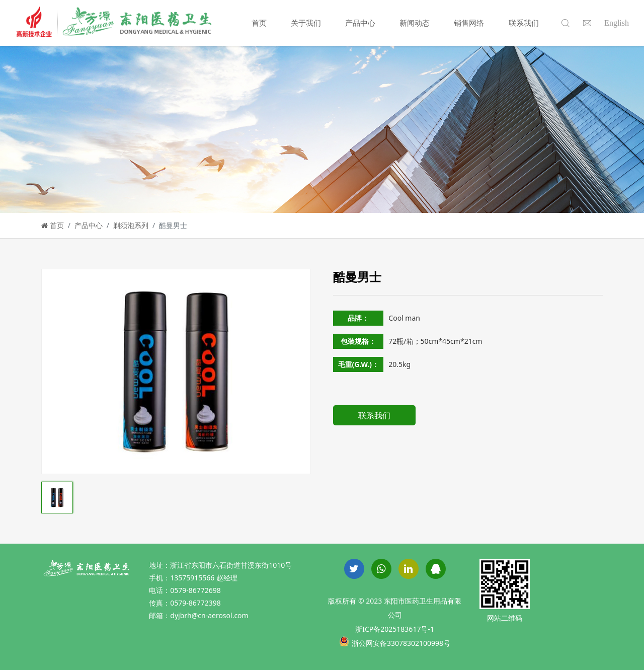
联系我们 (524, 23)
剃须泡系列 (131, 225)
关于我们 (306, 23)
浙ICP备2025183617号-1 (395, 629)
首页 (259, 23)
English (617, 23)
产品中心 (360, 23)
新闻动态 (415, 23)
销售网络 (469, 23)
